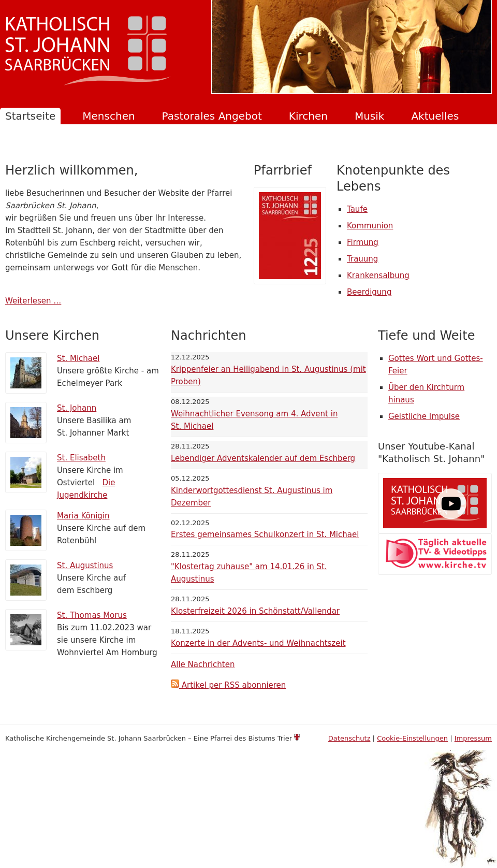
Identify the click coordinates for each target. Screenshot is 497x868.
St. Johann (77, 408)
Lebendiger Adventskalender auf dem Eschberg (263, 458)
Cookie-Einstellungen (412, 738)
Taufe (357, 209)
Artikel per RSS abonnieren (228, 685)
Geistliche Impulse (424, 416)
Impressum (473, 738)
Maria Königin (83, 516)
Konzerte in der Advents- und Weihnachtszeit (258, 643)
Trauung (362, 259)
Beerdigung (369, 292)
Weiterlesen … (33, 301)
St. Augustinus (85, 566)
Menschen (108, 116)
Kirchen (308, 116)
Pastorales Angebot (212, 116)
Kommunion (370, 226)
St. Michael (78, 358)
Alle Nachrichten (203, 664)
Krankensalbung (378, 276)
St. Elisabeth (81, 458)
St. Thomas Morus (92, 615)
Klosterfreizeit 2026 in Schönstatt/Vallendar (255, 611)
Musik (370, 116)
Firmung (363, 242)
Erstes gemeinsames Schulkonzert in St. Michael (265, 534)
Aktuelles (435, 116)
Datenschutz (349, 738)
